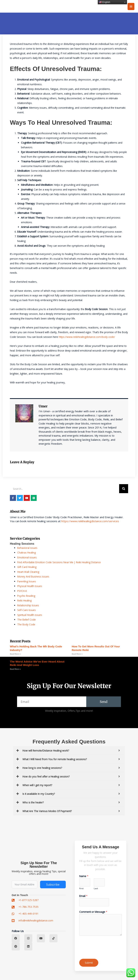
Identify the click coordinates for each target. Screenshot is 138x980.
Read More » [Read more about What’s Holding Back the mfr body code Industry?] (15, 654)
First (81, 888)
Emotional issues (27, 557)
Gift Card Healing (27, 567)
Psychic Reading (26, 596)
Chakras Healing (27, 553)
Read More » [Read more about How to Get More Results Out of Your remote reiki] (77, 654)
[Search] (124, 489)
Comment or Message (93, 912)
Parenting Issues (27, 581)
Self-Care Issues (27, 610)
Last (96, 888)
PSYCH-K (22, 591)
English (104, 2)
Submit (89, 963)
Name (84, 876)
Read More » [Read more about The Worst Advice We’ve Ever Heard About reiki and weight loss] (15, 669)
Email (83, 896)
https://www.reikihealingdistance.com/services (90, 521)
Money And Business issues (33, 576)
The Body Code (26, 624)
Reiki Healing (24, 600)
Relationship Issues (28, 605)
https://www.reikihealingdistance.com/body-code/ (87, 337)
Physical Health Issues (30, 586)
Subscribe (53, 885)
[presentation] (107, 946)
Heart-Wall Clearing (28, 572)
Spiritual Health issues (30, 615)
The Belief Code (27, 620)
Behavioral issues (27, 548)
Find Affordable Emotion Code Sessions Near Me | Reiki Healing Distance (59, 562)
